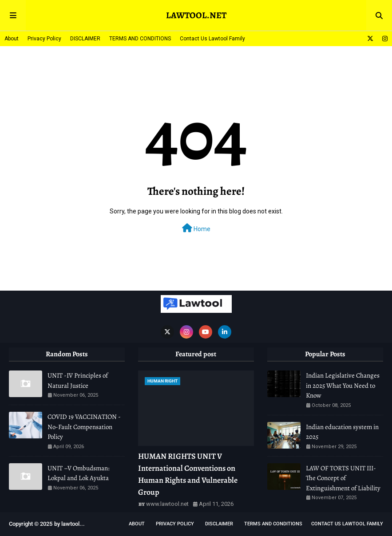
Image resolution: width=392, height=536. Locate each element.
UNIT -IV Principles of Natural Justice (78, 380)
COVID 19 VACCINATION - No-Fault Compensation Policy (84, 427)
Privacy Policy (44, 39)
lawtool (70, 524)
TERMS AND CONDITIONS (140, 39)
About (12, 39)
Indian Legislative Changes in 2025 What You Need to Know (343, 385)
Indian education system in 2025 (342, 432)
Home (196, 228)
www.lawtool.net (167, 504)
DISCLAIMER (85, 39)
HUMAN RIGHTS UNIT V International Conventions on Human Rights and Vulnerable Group (188, 474)
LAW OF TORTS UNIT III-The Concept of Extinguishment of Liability (343, 478)
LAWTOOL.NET (196, 15)
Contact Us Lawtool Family (212, 39)
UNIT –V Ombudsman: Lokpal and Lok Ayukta (79, 473)
